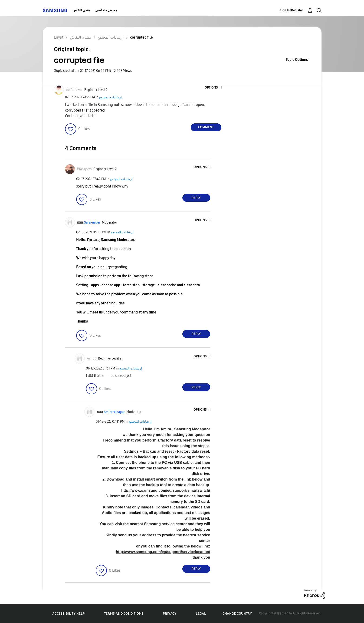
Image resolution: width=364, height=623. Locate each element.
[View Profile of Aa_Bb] (92, 358)
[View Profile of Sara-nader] (92, 222)
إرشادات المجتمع (110, 97)
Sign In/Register (291, 10)
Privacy (170, 614)
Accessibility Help (68, 614)
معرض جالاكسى (106, 10)
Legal (201, 614)
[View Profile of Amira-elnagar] (114, 412)
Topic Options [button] (297, 60)
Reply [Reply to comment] (196, 198)
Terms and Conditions (124, 614)
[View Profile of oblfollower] (74, 90)
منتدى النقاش (82, 10)
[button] (213, 88)
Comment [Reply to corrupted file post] (206, 127)
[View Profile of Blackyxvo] (84, 169)
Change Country (237, 614)
